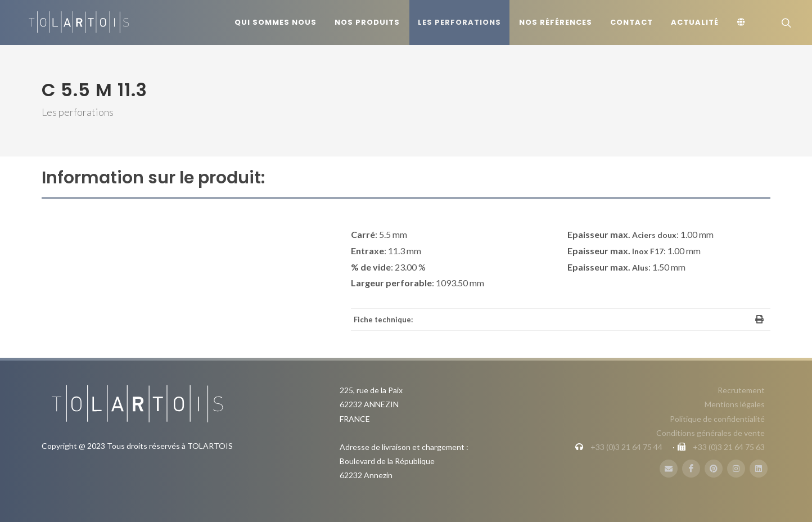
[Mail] (669, 469)
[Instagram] (736, 469)
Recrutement (741, 390)
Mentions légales (735, 404)
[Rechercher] (785, 22)
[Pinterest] (714, 469)
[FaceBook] (691, 469)
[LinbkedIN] (759, 469)
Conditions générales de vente (710, 433)
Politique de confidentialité (717, 419)
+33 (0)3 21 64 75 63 (729, 447)
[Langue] (743, 22)
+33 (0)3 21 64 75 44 (626, 447)
